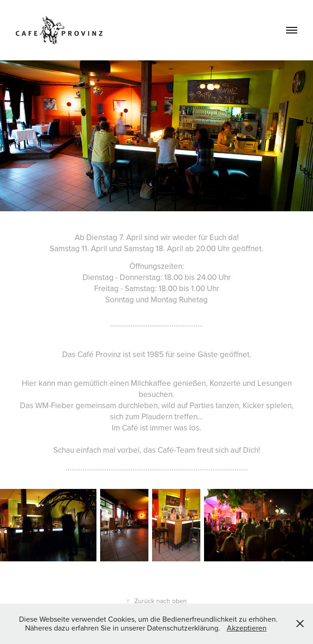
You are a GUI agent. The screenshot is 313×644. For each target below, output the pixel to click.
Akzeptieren (247, 628)
